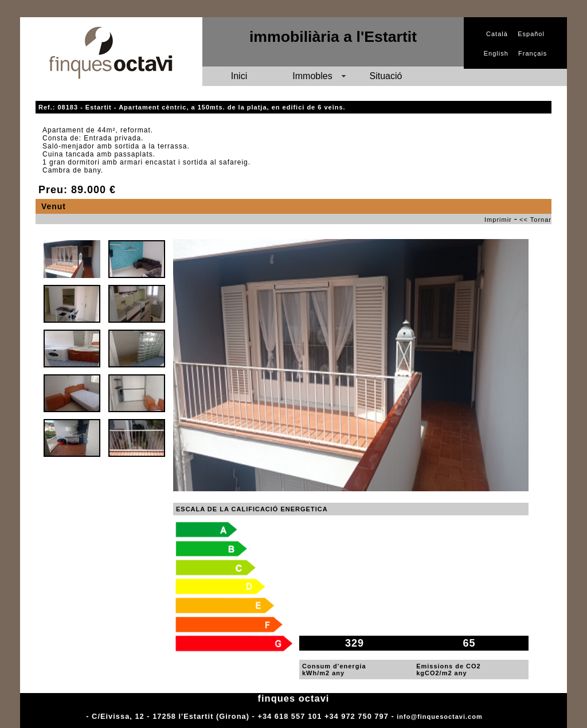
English (496, 53)
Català (497, 34)
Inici (239, 76)
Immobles (312, 76)
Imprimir (498, 220)
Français (533, 53)
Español (531, 34)
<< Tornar (535, 220)
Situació (386, 76)
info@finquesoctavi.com (439, 717)
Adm (493, 717)
